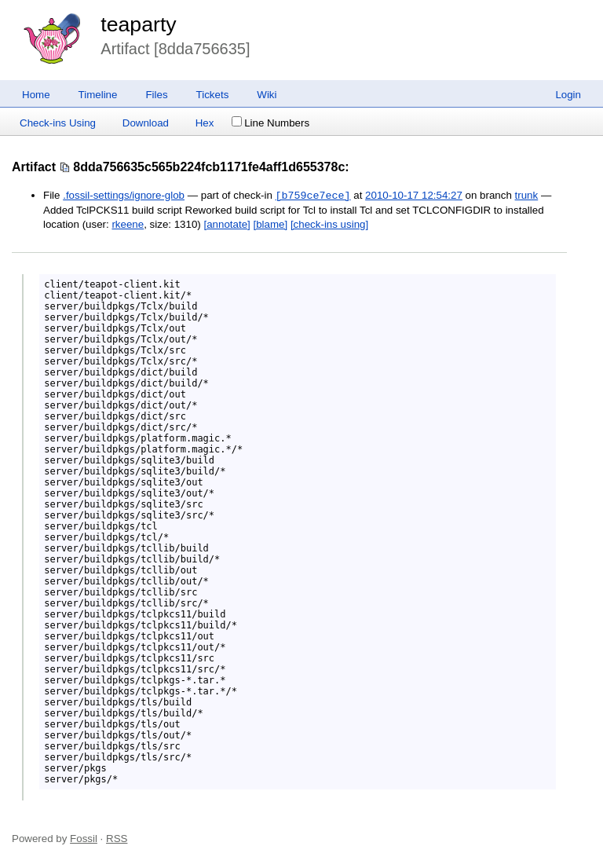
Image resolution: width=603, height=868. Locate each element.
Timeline (98, 95)
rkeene (128, 224)
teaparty (138, 24)
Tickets (213, 95)
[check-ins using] (329, 224)
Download (146, 123)
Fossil (84, 839)
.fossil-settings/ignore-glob (124, 196)
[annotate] (227, 224)
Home (36, 95)
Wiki (267, 95)
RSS (117, 839)
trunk (527, 196)
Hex (205, 123)
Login (568, 95)
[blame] (271, 224)
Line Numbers (270, 123)
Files (156, 95)
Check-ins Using (58, 123)
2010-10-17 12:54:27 (414, 196)
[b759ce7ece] (313, 196)
